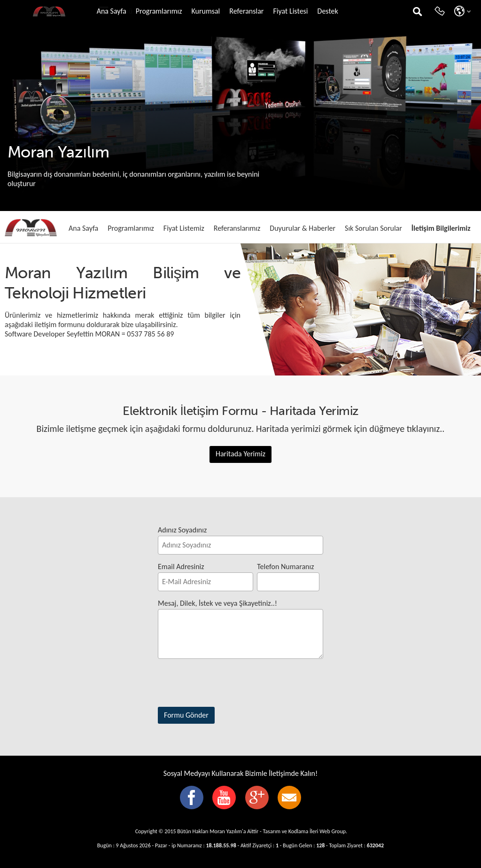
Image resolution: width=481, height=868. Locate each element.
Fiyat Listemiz (184, 228)
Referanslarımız (237, 228)
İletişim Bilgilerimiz (441, 228)
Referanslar (246, 11)
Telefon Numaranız (285, 567)
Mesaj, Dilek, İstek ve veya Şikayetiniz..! (217, 603)
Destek (328, 11)
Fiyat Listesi (290, 11)
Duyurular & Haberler (303, 228)
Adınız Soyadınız (182, 530)
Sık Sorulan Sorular (373, 228)
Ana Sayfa (112, 11)
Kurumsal (206, 11)
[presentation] (229, 685)
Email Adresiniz (181, 567)
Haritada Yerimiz (240, 454)
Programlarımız (159, 11)
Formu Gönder (186, 715)
